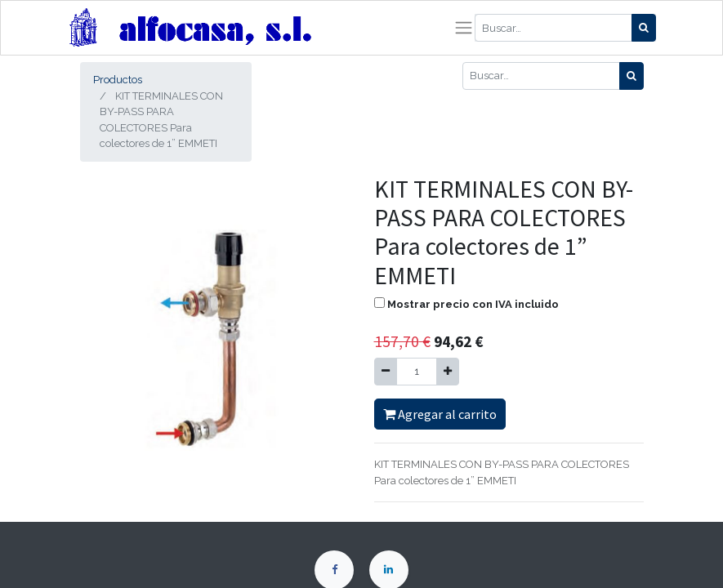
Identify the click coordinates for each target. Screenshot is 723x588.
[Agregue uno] (448, 372)
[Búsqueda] (644, 28)
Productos (118, 80)
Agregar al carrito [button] (440, 414)
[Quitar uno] (386, 372)
